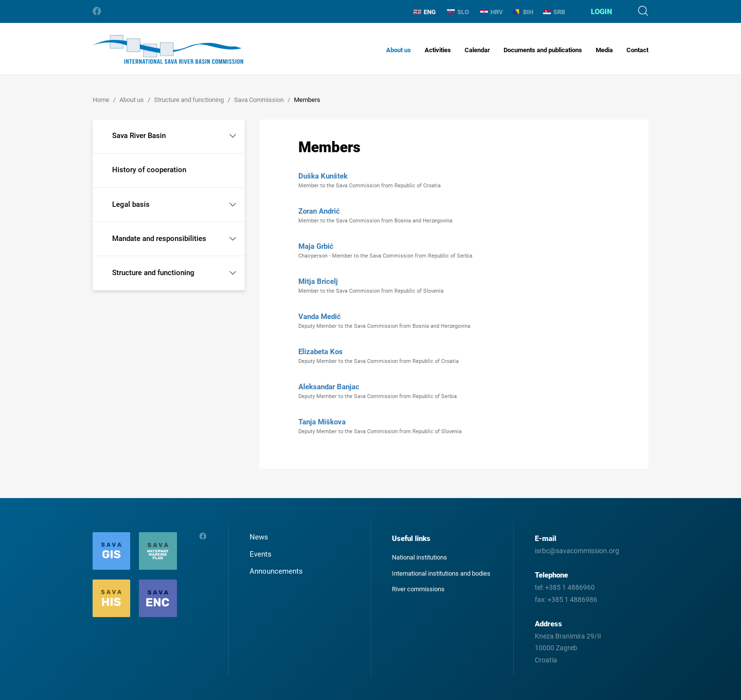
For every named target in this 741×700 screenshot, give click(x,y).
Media (604, 50)
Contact (637, 50)
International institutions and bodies (441, 573)
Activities (438, 50)
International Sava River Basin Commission (168, 50)
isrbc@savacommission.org (577, 551)
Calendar (477, 50)
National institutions (419, 557)
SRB (554, 12)
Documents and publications (543, 50)
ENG (425, 12)
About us (399, 50)
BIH (523, 12)
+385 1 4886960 (570, 587)
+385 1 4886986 (572, 600)
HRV (492, 12)
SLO (458, 12)
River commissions (418, 589)
